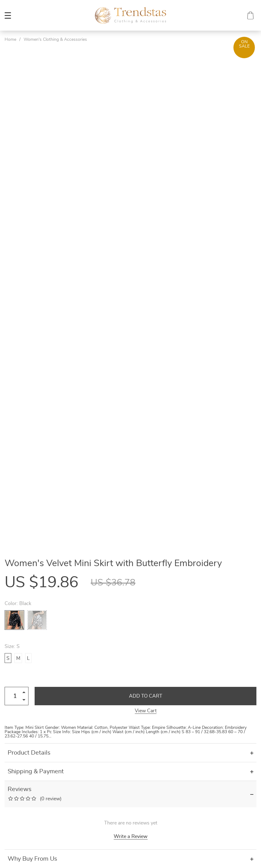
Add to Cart (146, 696)
